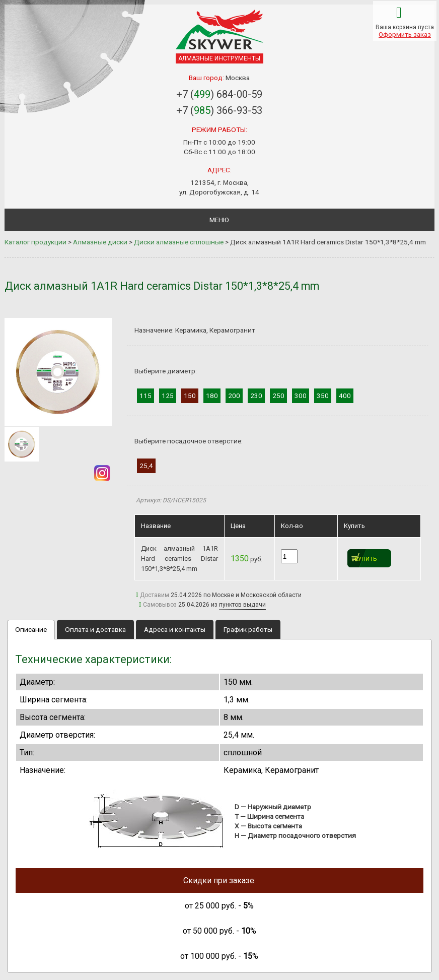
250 (278, 396)
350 (323, 396)
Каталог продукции (35, 242)
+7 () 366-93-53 (219, 110)
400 (345, 396)
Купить (366, 559)
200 (234, 396)
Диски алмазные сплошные (179, 242)
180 (212, 396)
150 (190, 396)
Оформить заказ (405, 35)
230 (256, 396)
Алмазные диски (100, 242)
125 (168, 396)
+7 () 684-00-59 (219, 94)
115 (145, 396)
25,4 (146, 466)
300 (301, 396)
